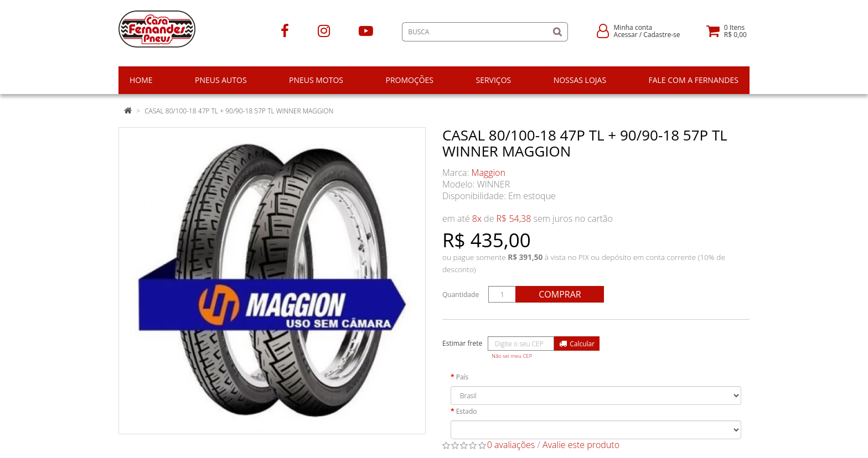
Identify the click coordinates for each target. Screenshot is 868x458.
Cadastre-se (662, 35)
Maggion (489, 173)
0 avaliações (511, 445)
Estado (467, 411)
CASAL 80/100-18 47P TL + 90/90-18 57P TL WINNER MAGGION (239, 111)
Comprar (560, 294)
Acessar (626, 35)
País (463, 377)
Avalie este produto (581, 445)
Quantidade (461, 295)
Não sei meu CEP (512, 356)
